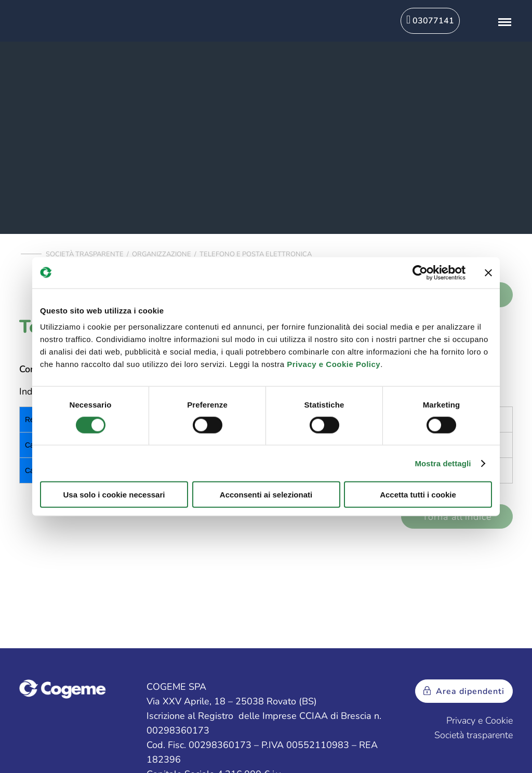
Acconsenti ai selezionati (266, 495)
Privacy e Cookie (480, 720)
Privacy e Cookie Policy (334, 364)
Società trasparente (85, 254)
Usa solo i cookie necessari (114, 495)
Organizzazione (162, 254)
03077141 (430, 20)
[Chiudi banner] (488, 272)
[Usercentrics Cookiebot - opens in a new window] (420, 272)
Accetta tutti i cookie (418, 495)
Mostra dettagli (443, 463)
